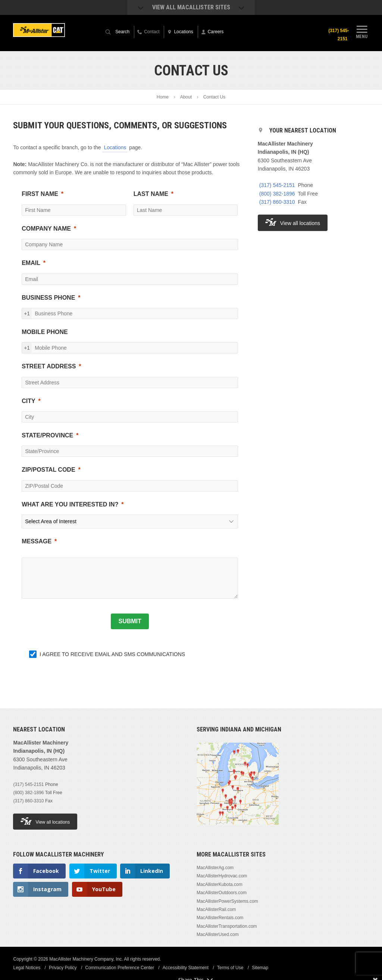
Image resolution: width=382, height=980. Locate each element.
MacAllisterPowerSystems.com (227, 901)
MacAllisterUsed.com (218, 934)
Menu (362, 31)
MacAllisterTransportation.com (227, 926)
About (186, 97)
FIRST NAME (40, 194)
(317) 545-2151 (339, 35)
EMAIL (31, 263)
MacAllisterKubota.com (220, 884)
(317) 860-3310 (277, 202)
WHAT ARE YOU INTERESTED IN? (70, 504)
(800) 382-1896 (277, 194)
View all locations (293, 222)
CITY (28, 401)
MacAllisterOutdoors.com (222, 893)
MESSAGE (37, 541)
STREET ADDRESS (49, 366)
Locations (115, 147)
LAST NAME (151, 194)
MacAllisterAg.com (215, 868)
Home (163, 97)
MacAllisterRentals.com (220, 918)
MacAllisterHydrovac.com (222, 876)
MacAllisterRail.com (216, 909)
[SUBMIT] (130, 621)
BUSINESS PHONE (48, 298)
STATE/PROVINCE (47, 435)
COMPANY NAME (46, 229)
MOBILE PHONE (45, 332)
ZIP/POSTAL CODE (48, 470)
